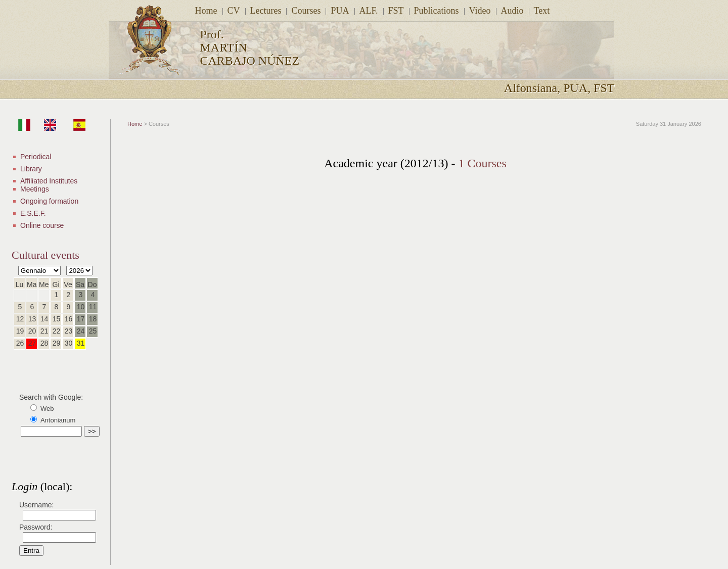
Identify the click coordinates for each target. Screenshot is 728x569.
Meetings (35, 189)
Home (206, 11)
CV (234, 11)
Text (542, 11)
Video (480, 11)
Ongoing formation (49, 201)
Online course (42, 225)
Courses (306, 11)
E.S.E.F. (33, 213)
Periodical (36, 157)
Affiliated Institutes (49, 181)
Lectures (266, 11)
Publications (437, 11)
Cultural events (45, 255)
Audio (512, 11)
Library (31, 169)
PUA (340, 11)
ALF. (369, 11)
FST (396, 11)
